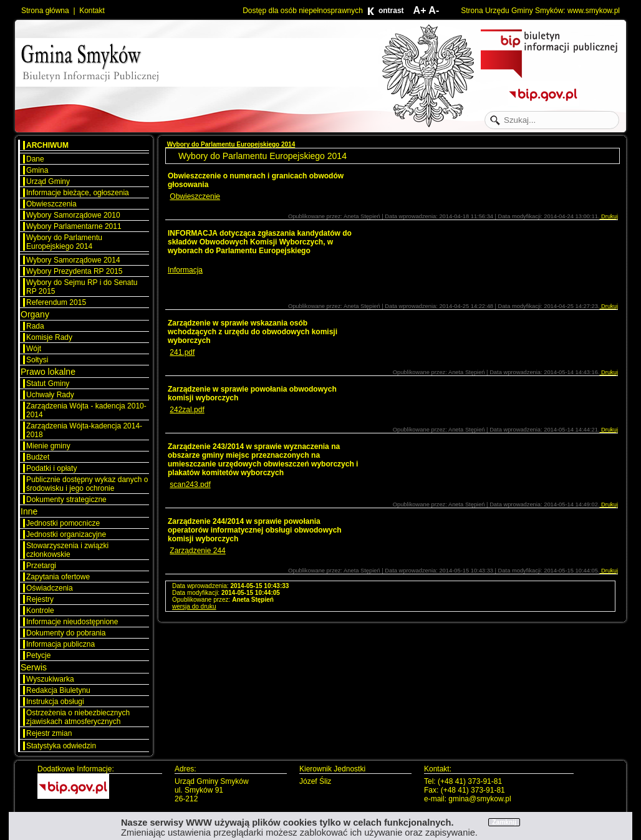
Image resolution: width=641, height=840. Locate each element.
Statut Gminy (48, 384)
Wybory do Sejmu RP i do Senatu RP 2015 (82, 287)
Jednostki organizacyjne (66, 534)
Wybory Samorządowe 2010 (73, 215)
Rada (35, 326)
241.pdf (182, 352)
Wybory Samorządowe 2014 (73, 260)
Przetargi (41, 566)
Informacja (185, 270)
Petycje (38, 655)
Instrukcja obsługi (55, 702)
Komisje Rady (49, 337)
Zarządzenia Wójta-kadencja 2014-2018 (84, 430)
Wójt (34, 349)
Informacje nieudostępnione (72, 622)
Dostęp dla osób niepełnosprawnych (303, 11)
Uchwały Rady (50, 395)
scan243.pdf (190, 485)
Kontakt (92, 11)
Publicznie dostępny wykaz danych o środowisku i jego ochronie (87, 484)
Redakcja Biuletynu (58, 690)
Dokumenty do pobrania (66, 633)
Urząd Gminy (48, 181)
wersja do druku (194, 606)
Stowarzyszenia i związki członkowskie (67, 550)
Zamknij (504, 822)
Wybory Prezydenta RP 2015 (74, 271)
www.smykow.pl (594, 11)
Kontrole (40, 611)
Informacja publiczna (60, 644)
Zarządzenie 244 (197, 551)
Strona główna (45, 11)
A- (434, 10)
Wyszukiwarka (50, 679)
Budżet (38, 457)
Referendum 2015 (56, 302)
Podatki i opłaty (51, 468)
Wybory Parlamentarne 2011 (74, 226)
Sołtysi (37, 360)
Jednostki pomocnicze (63, 523)
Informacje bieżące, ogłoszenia (78, 193)
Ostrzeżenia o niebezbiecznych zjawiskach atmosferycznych (78, 717)
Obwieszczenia (51, 204)
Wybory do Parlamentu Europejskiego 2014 (64, 242)
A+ (420, 10)
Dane (35, 159)
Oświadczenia (50, 588)
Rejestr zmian (49, 733)
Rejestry (40, 599)
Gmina (37, 170)
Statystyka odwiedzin (61, 746)
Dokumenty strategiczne (66, 500)
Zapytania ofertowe (58, 577)
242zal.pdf (187, 410)
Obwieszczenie (195, 196)
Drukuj (609, 216)
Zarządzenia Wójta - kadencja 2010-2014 (86, 410)
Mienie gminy (48, 446)
